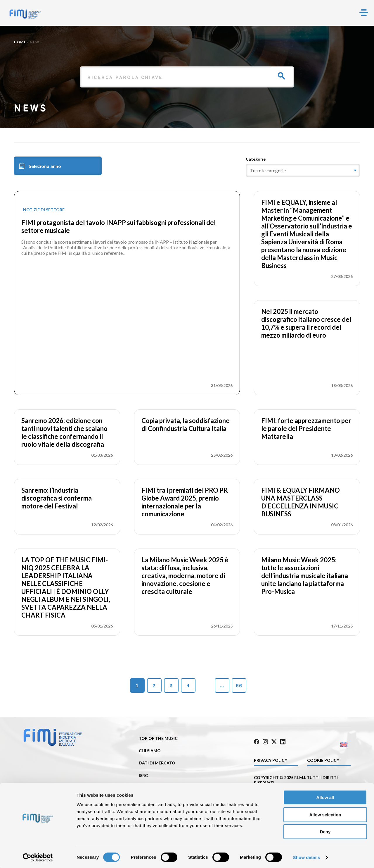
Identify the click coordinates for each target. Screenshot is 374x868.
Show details (307, 856)
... (222, 686)
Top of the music (158, 738)
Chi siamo (150, 751)
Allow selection (325, 814)
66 (239, 686)
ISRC (143, 775)
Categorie (256, 159)
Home (20, 42)
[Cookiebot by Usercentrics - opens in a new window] (38, 857)
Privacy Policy (271, 758)
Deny (325, 831)
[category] (303, 170)
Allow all (325, 796)
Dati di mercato (157, 763)
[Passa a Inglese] (327, 743)
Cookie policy (323, 758)
